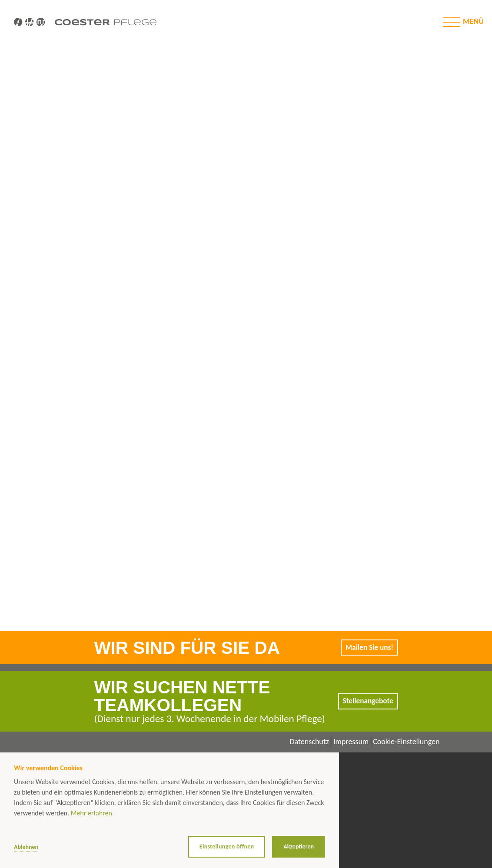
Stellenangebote (367, 701)
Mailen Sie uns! (368, 647)
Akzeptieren (299, 846)
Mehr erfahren (91, 813)
